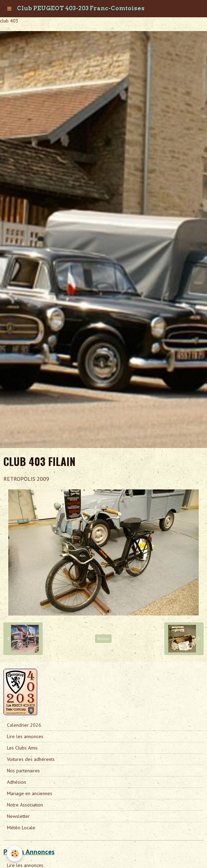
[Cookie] (15, 854)
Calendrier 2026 (24, 725)
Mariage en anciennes (30, 793)
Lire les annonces (25, 736)
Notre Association (25, 805)
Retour (103, 638)
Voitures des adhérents (31, 759)
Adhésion (16, 782)
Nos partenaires (23, 771)
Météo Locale (21, 828)
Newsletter (18, 816)
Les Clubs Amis (22, 748)
